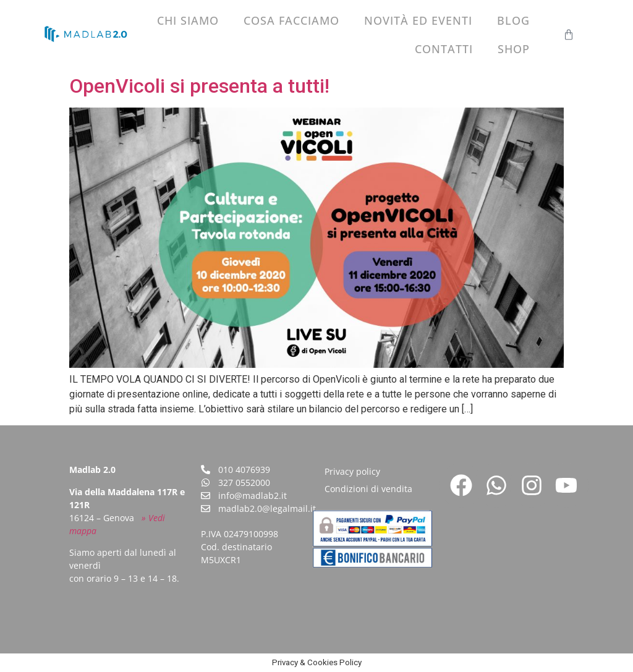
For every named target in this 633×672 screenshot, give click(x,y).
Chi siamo (188, 20)
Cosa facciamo (291, 20)
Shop (514, 49)
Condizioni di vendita (368, 489)
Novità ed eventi (418, 20)
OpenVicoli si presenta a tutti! (199, 86)
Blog (513, 20)
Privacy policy (352, 471)
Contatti (444, 49)
